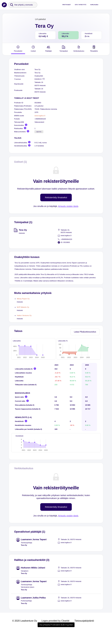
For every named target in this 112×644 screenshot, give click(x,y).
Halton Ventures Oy (24, 315)
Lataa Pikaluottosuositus (85, 332)
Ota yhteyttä (81, 5)
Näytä (39, 132)
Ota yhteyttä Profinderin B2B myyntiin (56, 636)
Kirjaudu (94, 5)
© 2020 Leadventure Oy (25, 632)
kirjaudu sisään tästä (68, 206)
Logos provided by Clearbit (55, 632)
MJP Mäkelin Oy (23, 307)
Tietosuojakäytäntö (84, 632)
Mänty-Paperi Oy (23, 299)
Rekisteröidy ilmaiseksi (56, 197)
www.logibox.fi (40, 116)
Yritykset (66, 5)
